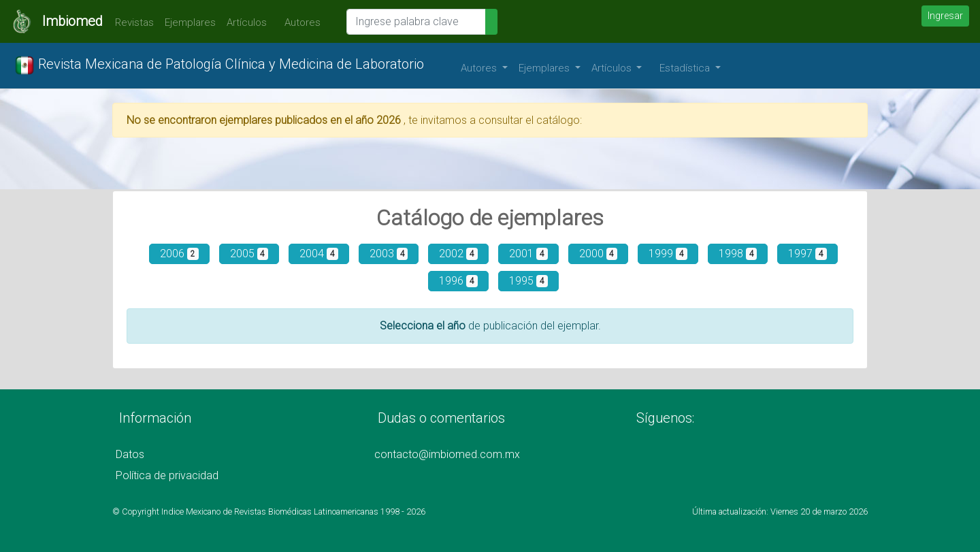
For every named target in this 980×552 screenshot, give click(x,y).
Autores (299, 22)
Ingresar (945, 16)
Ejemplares (190, 22)
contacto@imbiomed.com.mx (447, 454)
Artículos (247, 22)
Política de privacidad (167, 475)
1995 (528, 281)
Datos (130, 454)
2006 (179, 254)
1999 (668, 254)
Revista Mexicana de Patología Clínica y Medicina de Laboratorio (219, 65)
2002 (458, 254)
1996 (458, 281)
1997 (807, 254)
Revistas (131, 22)
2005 (249, 254)
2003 (389, 254)
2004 (319, 254)
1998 (738, 254)
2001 (528, 254)
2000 (599, 254)
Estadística (686, 68)
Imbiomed (72, 21)
